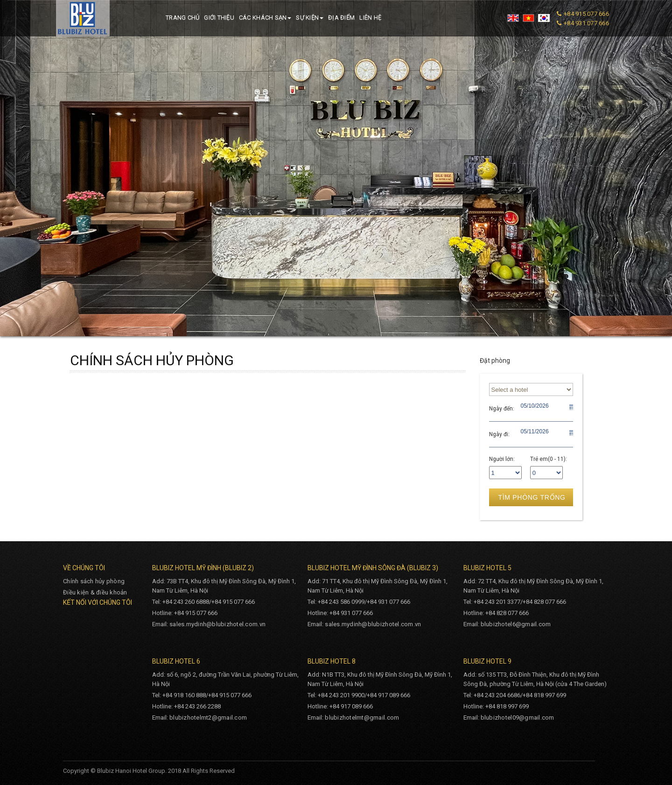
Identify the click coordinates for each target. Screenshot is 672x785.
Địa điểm (341, 18)
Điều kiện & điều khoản (95, 592)
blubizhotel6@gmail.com (516, 624)
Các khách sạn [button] (265, 18)
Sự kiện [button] (310, 18)
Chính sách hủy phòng (94, 581)
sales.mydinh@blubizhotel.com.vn (217, 624)
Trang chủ (182, 18)
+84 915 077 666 (586, 14)
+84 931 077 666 (586, 23)
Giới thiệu (219, 18)
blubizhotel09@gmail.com (518, 718)
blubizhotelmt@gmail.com (362, 718)
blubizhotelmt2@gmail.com (208, 718)
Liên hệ (370, 18)
